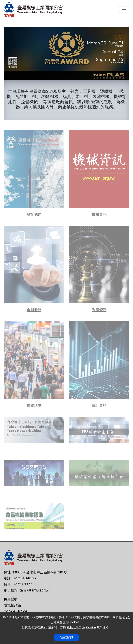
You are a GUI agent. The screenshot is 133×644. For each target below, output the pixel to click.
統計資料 (99, 405)
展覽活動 (34, 405)
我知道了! (66, 637)
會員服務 (34, 310)
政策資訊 (99, 310)
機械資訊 (99, 214)
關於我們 (34, 214)
